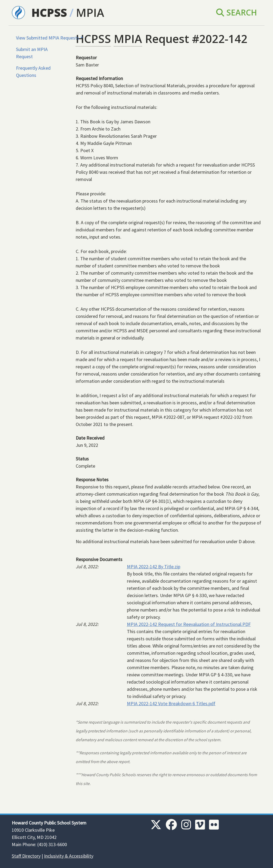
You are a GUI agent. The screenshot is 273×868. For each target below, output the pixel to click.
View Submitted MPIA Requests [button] (48, 38)
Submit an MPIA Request (32, 53)
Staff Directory (26, 856)
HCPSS (49, 12)
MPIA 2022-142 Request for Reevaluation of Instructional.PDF (189, 624)
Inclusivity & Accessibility (69, 856)
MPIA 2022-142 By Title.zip (154, 567)
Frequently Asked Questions (33, 72)
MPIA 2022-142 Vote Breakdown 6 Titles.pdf (171, 703)
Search (237, 12)
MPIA (90, 12)
